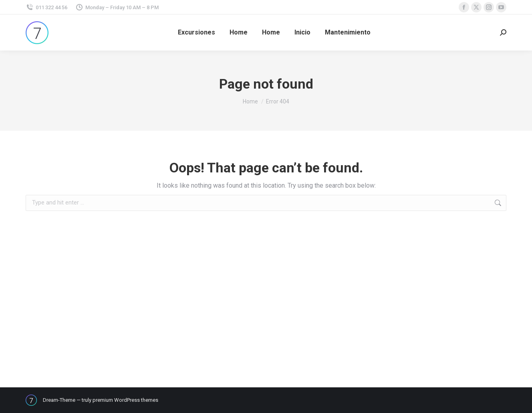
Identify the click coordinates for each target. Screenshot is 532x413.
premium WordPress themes (125, 400)
